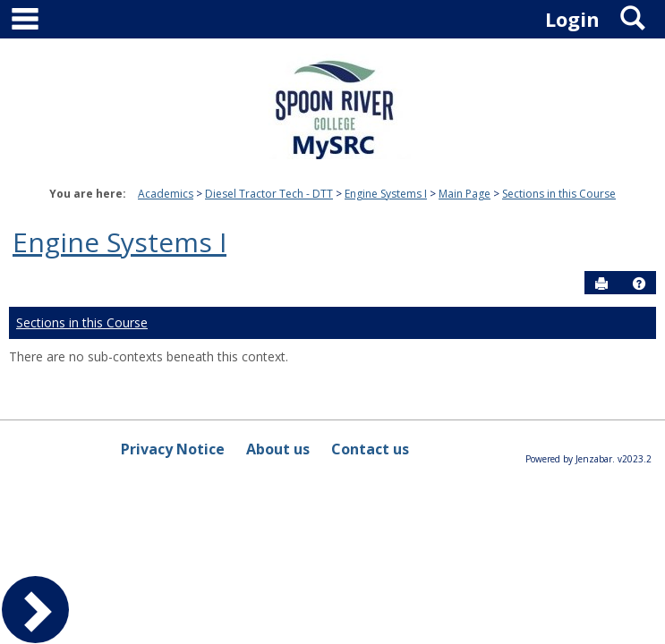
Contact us (370, 449)
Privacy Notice (173, 449)
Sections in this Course (559, 194)
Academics (166, 194)
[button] (639, 284)
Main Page (465, 194)
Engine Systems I (386, 194)
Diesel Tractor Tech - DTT (269, 194)
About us (278, 449)
